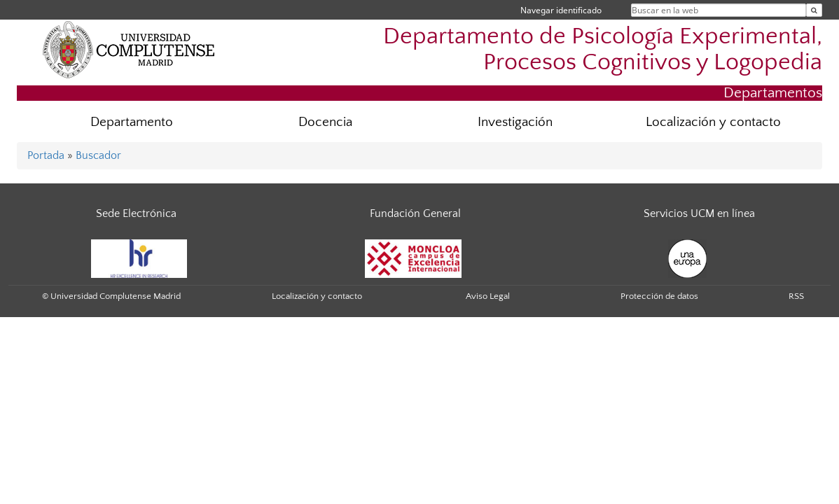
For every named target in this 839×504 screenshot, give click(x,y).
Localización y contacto (713, 122)
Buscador (98, 155)
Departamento (132, 122)
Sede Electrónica (136, 213)
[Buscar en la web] (814, 10)
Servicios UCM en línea (699, 213)
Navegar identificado (561, 10)
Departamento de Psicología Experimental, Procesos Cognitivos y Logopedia (603, 50)
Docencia (325, 122)
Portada (46, 155)
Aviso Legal (488, 296)
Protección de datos (659, 296)
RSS (796, 296)
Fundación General (415, 213)
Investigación (515, 122)
